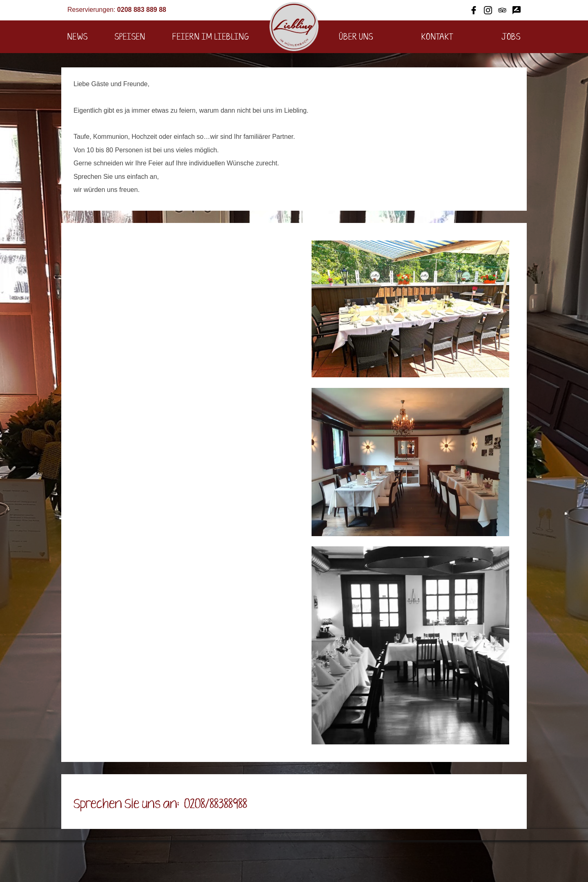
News (78, 37)
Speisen (130, 37)
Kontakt (438, 37)
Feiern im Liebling (211, 37)
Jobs (511, 37)
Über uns (356, 37)
